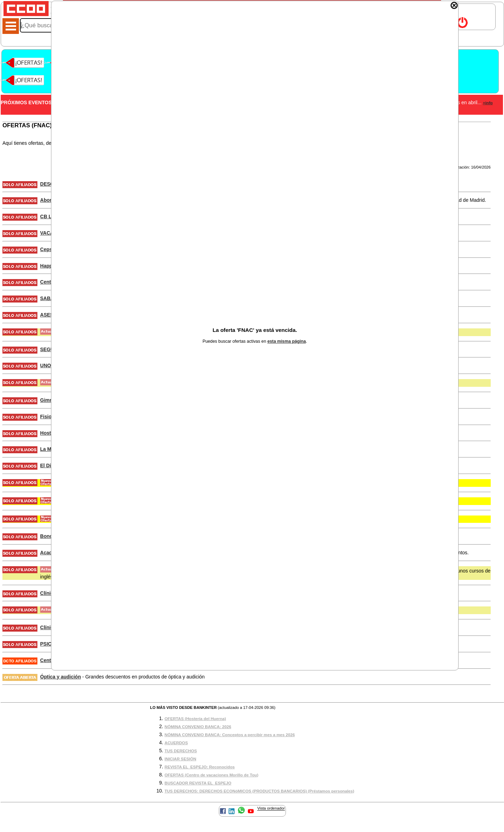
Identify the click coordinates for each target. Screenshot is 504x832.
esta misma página (287, 341)
